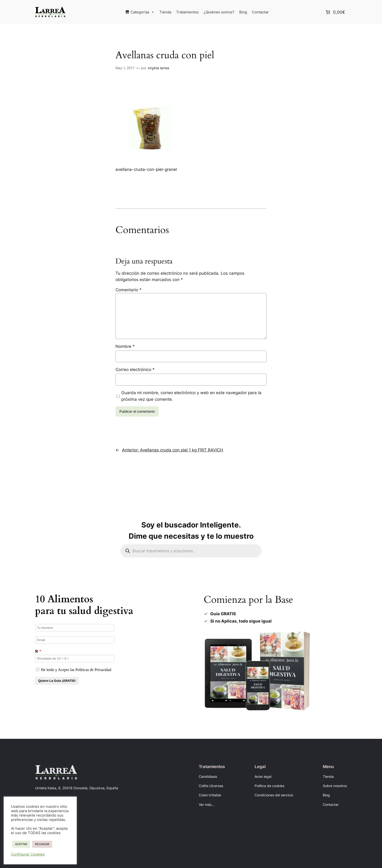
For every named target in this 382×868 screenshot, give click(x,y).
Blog (243, 12)
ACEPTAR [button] (21, 844)
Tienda (165, 12)
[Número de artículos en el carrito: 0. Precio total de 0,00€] (335, 12)
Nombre (125, 346)
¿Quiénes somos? (219, 12)
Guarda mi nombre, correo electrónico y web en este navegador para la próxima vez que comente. (191, 396)
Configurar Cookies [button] (28, 854)
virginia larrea (158, 68)
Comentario (129, 290)
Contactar (260, 12)
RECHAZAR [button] (42, 844)
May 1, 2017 (125, 68)
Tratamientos (187, 12)
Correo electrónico (135, 370)
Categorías (143, 12)
